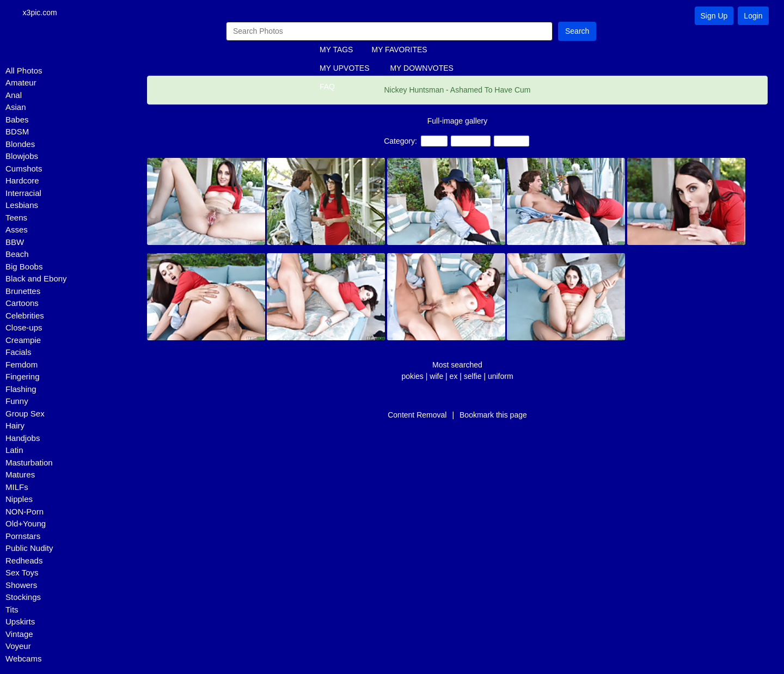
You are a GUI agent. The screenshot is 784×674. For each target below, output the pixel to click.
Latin (14, 451)
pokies (412, 377)
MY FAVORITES (399, 51)
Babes (17, 120)
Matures (20, 476)
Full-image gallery (457, 121)
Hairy (15, 427)
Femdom (22, 365)
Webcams (23, 659)
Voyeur (18, 647)
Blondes (20, 145)
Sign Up (714, 16)
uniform (501, 377)
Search (577, 32)
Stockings (23, 598)
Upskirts (20, 623)
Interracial (23, 194)
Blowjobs (22, 157)
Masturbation (29, 463)
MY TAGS (336, 51)
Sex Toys (22, 574)
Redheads (24, 561)
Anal (14, 96)
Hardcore (22, 182)
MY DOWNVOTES (421, 69)
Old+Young (26, 525)
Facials (19, 353)
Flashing (21, 390)
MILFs (17, 488)
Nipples (19, 500)
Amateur (21, 84)
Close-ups (24, 329)
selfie (473, 377)
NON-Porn (24, 512)
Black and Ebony (36, 280)
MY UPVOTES (345, 69)
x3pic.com (44, 13)
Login (753, 16)
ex (454, 377)
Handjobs (23, 439)
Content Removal (417, 415)
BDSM (17, 133)
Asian (16, 108)
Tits (12, 610)
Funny (17, 402)
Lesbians (22, 206)
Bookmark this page (493, 415)
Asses (17, 231)
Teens (16, 218)
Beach (17, 255)
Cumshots (24, 169)
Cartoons (22, 304)
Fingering (23, 378)
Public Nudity (29, 549)
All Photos (24, 71)
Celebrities (25, 316)
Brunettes (23, 292)
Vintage (19, 635)
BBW (15, 243)
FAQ (327, 88)
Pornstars (23, 537)
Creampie (23, 341)
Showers (21, 586)
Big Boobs (24, 267)
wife (436, 377)
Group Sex (25, 414)
